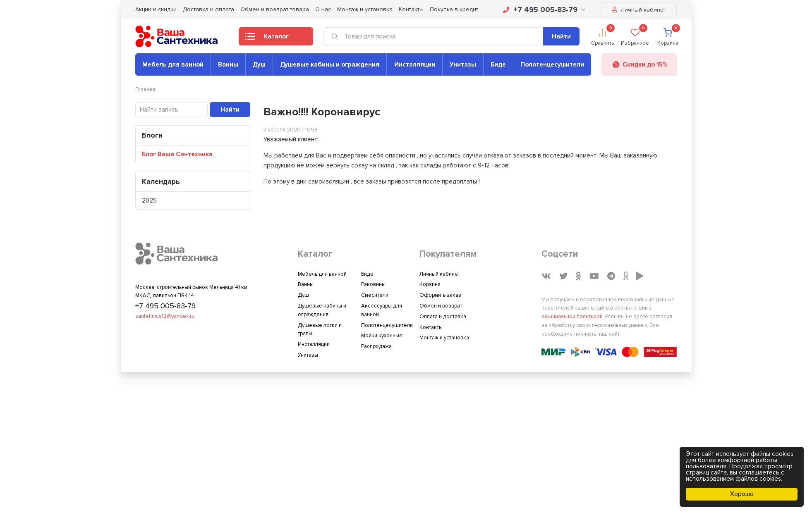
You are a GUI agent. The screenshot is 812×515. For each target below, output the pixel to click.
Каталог (267, 39)
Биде (498, 64)
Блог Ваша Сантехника (177, 154)
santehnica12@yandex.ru (165, 316)
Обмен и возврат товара (275, 9)
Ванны (228, 64)
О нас (323, 9)
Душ (259, 64)
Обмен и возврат (441, 306)
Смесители (375, 295)
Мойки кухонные (382, 336)
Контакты (411, 9)
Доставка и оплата (208, 9)
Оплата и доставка (443, 317)
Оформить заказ (440, 295)
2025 (149, 200)
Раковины (373, 284)
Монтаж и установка (365, 9)
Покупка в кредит (454, 9)
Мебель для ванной (173, 64)
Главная (145, 89)
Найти (561, 36)
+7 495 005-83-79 (544, 10)
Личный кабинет (639, 10)
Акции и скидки (156, 9)
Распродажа (376, 346)
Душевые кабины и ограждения (330, 64)
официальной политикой (572, 317)
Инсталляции (415, 64)
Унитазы (463, 64)
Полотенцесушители (552, 64)
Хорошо (742, 494)
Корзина (430, 284)
